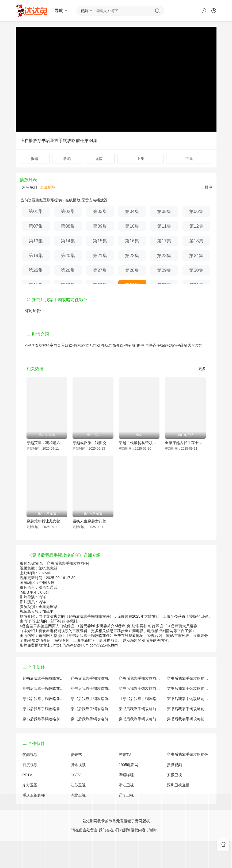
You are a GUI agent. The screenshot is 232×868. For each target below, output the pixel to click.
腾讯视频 (78, 765)
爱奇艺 (76, 755)
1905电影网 (129, 765)
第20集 (68, 256)
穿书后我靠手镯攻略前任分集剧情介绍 (140, 719)
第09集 (100, 226)
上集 (140, 159)
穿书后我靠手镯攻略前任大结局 (140, 678)
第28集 (132, 270)
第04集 (132, 211)
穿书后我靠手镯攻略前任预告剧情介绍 (44, 709)
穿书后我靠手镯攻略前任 (188, 754)
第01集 (36, 211)
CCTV (76, 775)
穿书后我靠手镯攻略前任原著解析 (92, 709)
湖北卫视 (78, 795)
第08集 (68, 226)
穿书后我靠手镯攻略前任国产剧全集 (44, 689)
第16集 (132, 241)
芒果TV (125, 755)
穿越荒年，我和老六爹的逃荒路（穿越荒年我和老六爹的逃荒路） (47, 443)
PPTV (27, 775)
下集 (189, 159)
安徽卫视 (174, 775)
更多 (202, 369)
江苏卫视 (78, 785)
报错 (35, 159)
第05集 (164, 211)
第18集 (196, 241)
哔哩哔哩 (126, 775)
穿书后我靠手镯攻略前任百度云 (140, 689)
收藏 (67, 159)
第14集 (68, 241)
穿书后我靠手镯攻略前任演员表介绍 (188, 689)
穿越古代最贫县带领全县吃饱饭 (139, 443)
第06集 (196, 211)
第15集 (100, 241)
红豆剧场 (47, 187)
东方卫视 (30, 785)
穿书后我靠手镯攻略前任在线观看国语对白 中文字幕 (188, 719)
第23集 (164, 256)
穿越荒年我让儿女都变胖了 (47, 521)
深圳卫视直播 (178, 785)
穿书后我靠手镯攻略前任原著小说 (92, 678)
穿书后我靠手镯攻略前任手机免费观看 (140, 709)
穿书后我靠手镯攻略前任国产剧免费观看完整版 (188, 699)
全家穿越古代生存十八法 (185, 443)
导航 (61, 11)
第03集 (100, 211)
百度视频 (30, 765)
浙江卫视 (126, 785)
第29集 (164, 270)
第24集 (196, 256)
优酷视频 (30, 755)
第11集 (164, 226)
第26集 (68, 270)
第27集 (100, 270)
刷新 (100, 159)
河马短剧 (29, 187)
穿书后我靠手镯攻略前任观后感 (44, 719)
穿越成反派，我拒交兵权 (93, 443)
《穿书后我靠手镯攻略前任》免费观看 (140, 699)
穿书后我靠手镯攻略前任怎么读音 (44, 699)
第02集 (68, 211)
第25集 (36, 270)
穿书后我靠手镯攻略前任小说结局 (92, 699)
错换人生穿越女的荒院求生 (93, 521)
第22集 (132, 256)
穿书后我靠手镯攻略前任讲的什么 (188, 678)
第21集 (100, 256)
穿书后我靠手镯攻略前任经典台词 (188, 709)
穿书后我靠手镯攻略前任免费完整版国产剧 (92, 719)
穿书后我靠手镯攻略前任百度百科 (92, 689)
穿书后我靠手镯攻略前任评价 (44, 678)
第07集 (36, 226)
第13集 (36, 241)
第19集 (36, 256)
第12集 (196, 226)
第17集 (164, 241)
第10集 (132, 226)
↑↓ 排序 (206, 187)
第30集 (196, 270)
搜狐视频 (174, 765)
